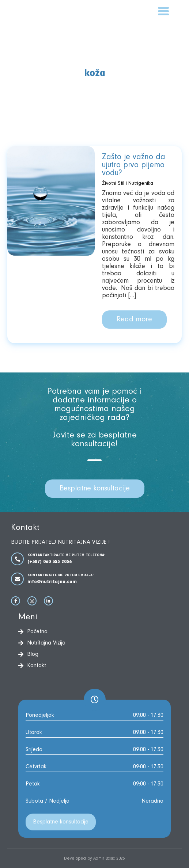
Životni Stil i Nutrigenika (128, 184)
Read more (134, 320)
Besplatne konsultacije (95, 489)
